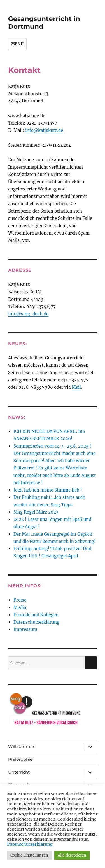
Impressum (25, 629)
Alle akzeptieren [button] (72, 855)
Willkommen (22, 746)
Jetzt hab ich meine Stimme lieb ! (48, 490)
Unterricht (19, 772)
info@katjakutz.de (44, 130)
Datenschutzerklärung (36, 622)
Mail (76, 387)
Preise (20, 600)
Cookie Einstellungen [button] (29, 855)
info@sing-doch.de (28, 314)
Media (20, 608)
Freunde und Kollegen (36, 615)
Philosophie (20, 759)
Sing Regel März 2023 (36, 512)
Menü (17, 44)
